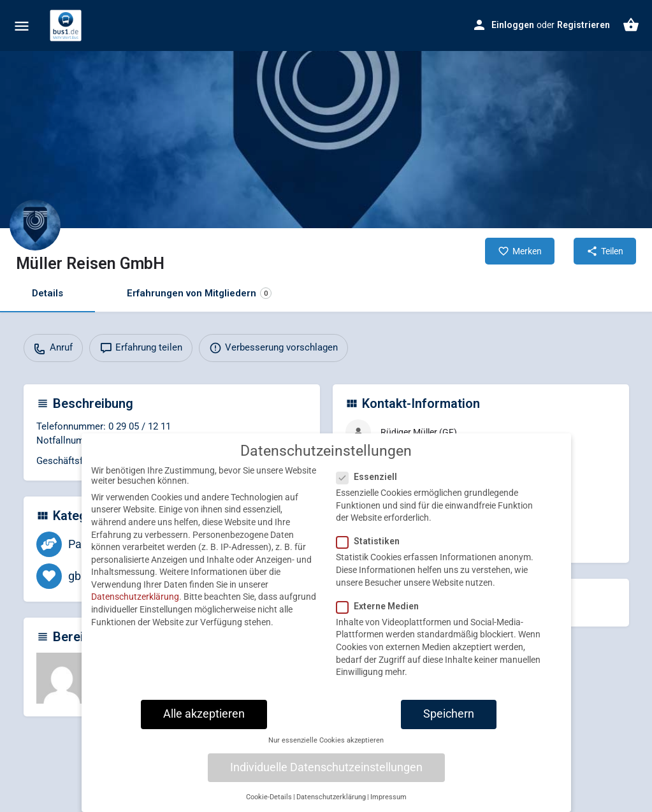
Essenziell (371, 488)
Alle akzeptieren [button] (204, 725)
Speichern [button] (449, 725)
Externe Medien (381, 617)
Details (47, 293)
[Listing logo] (35, 225)
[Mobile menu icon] (22, 26)
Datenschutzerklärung (135, 608)
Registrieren (583, 25)
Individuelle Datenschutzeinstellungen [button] (326, 778)
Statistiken (372, 553)
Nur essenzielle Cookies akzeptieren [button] (326, 751)
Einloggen (513, 25)
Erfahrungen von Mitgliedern (199, 294)
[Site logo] (67, 25)
